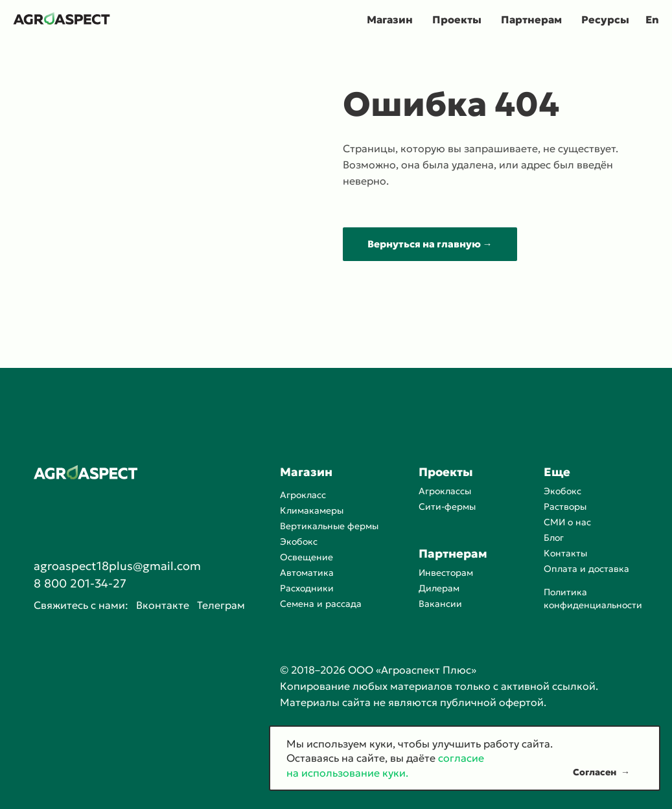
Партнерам (531, 19)
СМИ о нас (567, 522)
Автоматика (307, 573)
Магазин (390, 19)
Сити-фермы (447, 507)
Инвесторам (446, 573)
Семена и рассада (321, 604)
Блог (554, 538)
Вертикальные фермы (329, 526)
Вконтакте (163, 605)
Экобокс (299, 541)
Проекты (457, 19)
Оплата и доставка (586, 569)
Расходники (307, 588)
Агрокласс (303, 495)
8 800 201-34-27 (80, 583)
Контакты (565, 553)
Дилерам (439, 588)
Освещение (307, 557)
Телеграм (221, 605)
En (652, 19)
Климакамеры (312, 510)
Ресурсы (605, 19)
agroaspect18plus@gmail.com (117, 566)
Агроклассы (445, 491)
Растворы (565, 507)
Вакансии (440, 604)
